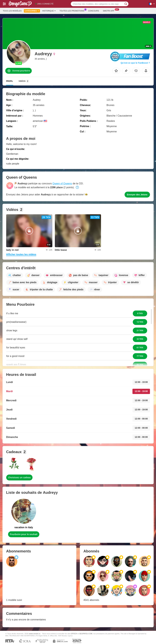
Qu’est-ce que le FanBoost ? (135, 63)
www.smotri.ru (35, 634)
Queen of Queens (62, 184)
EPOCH (74, 634)
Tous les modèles (12, 11)
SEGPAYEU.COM (86, 634)
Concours (94, 11)
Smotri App (109, 11)
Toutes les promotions (73, 11)
